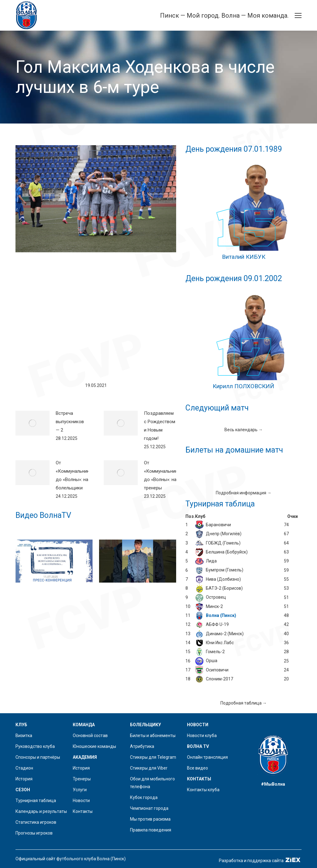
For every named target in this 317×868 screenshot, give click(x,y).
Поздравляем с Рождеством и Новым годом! (160, 426)
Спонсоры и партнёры (38, 757)
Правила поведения (151, 830)
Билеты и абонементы (153, 736)
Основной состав (90, 736)
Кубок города (144, 797)
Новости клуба (202, 736)
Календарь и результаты (41, 811)
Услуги (80, 790)
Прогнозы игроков (34, 833)
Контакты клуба (203, 790)
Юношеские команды (94, 746)
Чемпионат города (149, 808)
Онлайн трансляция (207, 757)
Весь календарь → (244, 430)
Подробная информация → (244, 493)
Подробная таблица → (244, 703)
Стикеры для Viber (149, 768)
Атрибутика (142, 746)
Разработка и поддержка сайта (260, 861)
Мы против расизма (150, 819)
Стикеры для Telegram (153, 757)
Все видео (198, 768)
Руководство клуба (35, 746)
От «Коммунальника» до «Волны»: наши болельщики (75, 475)
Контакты (83, 811)
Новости (81, 801)
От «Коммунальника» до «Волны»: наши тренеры (163, 475)
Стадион (24, 768)
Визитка (24, 736)
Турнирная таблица (36, 801)
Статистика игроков (36, 822)
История (24, 779)
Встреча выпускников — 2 (70, 422)
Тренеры (82, 779)
